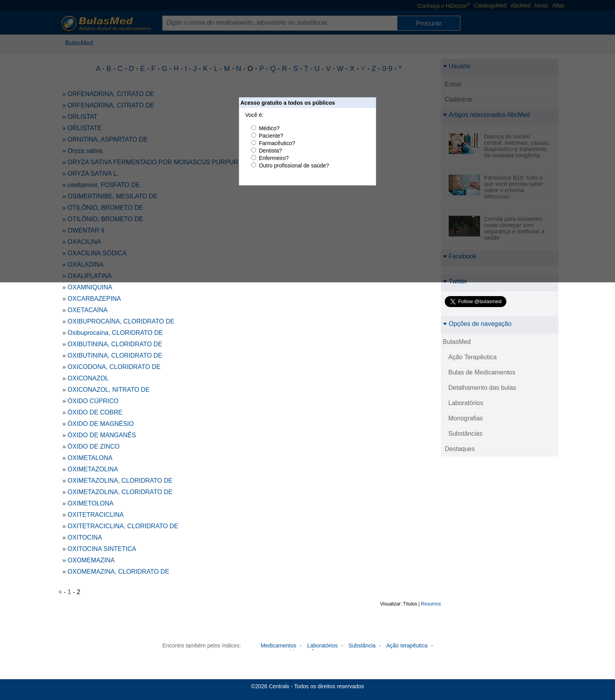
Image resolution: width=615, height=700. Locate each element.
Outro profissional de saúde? (294, 165)
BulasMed (457, 342)
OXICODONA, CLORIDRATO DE (114, 367)
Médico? (269, 128)
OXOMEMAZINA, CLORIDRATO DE (118, 572)
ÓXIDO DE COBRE (95, 412)
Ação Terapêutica (472, 357)
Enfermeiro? (274, 158)
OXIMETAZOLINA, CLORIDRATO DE (120, 481)
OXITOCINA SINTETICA (102, 549)
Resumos (431, 604)
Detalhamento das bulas (482, 388)
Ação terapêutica (407, 645)
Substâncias (465, 434)
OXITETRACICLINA (96, 515)
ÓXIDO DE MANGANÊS (102, 435)
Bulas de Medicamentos (482, 372)
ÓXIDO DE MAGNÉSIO (101, 424)
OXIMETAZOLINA (93, 469)
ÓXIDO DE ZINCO (93, 446)
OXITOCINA (85, 537)
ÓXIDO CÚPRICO (93, 401)
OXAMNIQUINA (90, 287)
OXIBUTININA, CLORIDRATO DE (115, 344)
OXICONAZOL (88, 378)
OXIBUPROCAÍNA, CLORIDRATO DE (121, 321)
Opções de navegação (477, 324)
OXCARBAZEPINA (94, 299)
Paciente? (271, 136)
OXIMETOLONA (90, 503)
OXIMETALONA (90, 458)
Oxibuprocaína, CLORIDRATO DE (115, 333)
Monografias (466, 418)
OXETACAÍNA (87, 310)
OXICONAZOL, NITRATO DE (108, 390)
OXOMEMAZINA (91, 560)
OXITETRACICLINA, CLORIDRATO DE (123, 526)
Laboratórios (466, 403)
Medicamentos (278, 645)
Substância (362, 645)
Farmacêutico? (277, 143)
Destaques (460, 449)
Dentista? (270, 151)
